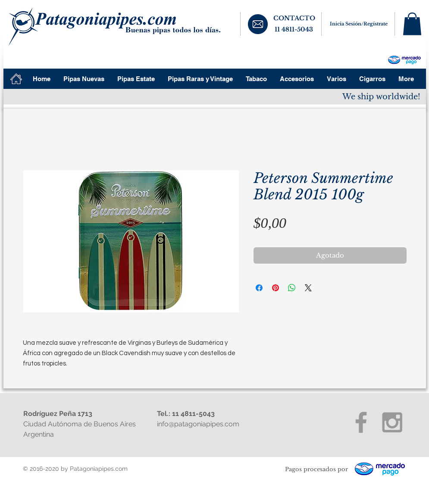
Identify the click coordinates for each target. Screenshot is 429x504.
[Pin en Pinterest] (276, 288)
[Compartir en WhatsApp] (292, 288)
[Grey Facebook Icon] (361, 422)
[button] (412, 24)
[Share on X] (308, 288)
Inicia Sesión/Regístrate (359, 24)
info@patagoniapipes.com (198, 424)
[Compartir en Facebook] (259, 288)
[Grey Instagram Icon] (392, 422)
